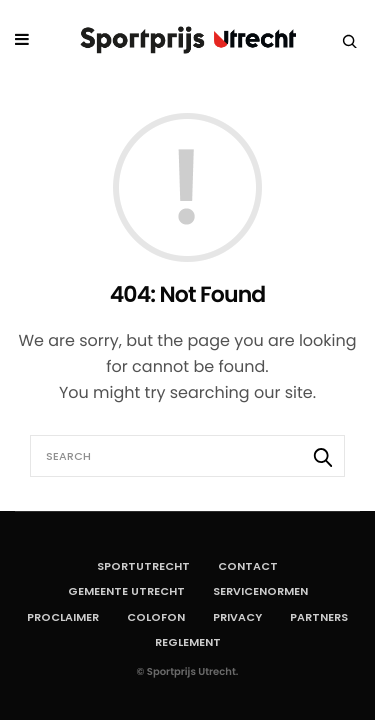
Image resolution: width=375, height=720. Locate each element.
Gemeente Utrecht (126, 591)
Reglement (188, 642)
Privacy (237, 617)
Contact (248, 566)
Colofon (156, 617)
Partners (319, 617)
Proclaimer (63, 617)
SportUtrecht (143, 566)
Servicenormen (260, 591)
